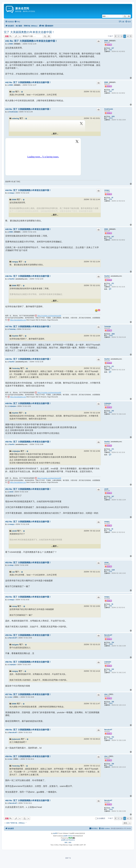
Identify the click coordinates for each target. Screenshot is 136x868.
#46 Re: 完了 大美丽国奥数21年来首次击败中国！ (28, 276)
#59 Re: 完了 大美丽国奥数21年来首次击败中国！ (28, 756)
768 (113, 702)
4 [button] (128, 36)
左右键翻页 (100, 818)
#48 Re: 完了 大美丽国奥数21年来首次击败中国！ (28, 359)
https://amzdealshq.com (18, 320)
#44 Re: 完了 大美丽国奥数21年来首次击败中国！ (28, 190)
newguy (107, 190)
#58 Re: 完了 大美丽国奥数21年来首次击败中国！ (28, 730)
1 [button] (119, 36)
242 (113, 411)
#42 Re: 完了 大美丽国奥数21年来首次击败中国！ (28, 82)
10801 (111, 703)
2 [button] (122, 36)
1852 (113, 334)
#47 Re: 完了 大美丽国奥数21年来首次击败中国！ (28, 326)
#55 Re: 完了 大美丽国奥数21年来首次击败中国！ (28, 635)
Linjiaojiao (108, 403)
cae (13, 92)
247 (113, 48)
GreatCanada (109, 109)
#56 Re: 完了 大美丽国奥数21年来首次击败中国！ (28, 662)
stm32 (106, 489)
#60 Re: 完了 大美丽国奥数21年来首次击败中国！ (28, 800)
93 (112, 198)
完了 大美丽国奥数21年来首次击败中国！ (29, 32)
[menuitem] (17, 22)
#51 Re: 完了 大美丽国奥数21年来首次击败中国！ (28, 489)
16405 (111, 336)
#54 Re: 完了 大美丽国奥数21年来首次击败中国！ (28, 597)
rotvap (106, 562)
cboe (106, 694)
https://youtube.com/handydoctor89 (49, 316)
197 (113, 496)
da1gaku (15, 645)
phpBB (55, 833)
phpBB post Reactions (68, 840)
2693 (110, 285)
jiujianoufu (16, 739)
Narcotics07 (108, 635)
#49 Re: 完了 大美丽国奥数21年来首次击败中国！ (28, 403)
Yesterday (108, 326)
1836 (110, 199)
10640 (111, 644)
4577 (110, 498)
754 (113, 643)
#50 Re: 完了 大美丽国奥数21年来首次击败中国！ (28, 442)
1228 (113, 570)
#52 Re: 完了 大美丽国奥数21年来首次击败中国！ (28, 522)
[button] (115, 36)
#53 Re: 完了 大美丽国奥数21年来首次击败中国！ (28, 562)
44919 (111, 118)
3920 (110, 412)
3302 (110, 50)
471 (113, 283)
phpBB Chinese (68, 836)
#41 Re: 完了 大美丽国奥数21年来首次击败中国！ (31, 41)
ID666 (106, 41)
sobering (16, 118)
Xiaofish (107, 276)
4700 (110, 572)
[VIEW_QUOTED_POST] (22, 92)
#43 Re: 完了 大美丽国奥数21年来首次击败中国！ (28, 109)
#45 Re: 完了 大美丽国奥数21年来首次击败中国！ (28, 229)
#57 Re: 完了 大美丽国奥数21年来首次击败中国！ (28, 694)
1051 (113, 116)
